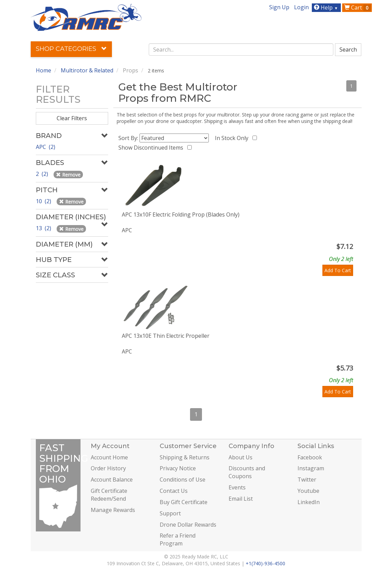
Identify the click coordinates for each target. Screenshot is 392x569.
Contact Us (174, 491)
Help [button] (327, 8)
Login (301, 7)
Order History (108, 468)
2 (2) (43, 174)
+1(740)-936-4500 (265, 563)
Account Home (109, 457)
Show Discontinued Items (152, 148)
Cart (358, 8)
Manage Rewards (113, 510)
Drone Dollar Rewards (188, 525)
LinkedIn (309, 502)
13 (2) (44, 228)
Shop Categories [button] (71, 49)
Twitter (307, 480)
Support (170, 513)
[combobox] (241, 50)
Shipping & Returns (185, 457)
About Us (241, 457)
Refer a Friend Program (178, 539)
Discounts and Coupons (247, 472)
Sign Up (279, 7)
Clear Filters (72, 118)
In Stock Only (233, 138)
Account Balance (112, 480)
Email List (241, 499)
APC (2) (46, 147)
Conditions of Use (183, 480)
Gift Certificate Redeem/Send (109, 495)
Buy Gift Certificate (184, 502)
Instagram (311, 468)
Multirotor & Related (87, 70)
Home (43, 70)
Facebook (310, 457)
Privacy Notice (178, 468)
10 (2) (44, 201)
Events (237, 487)
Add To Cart (338, 270)
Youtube (308, 491)
